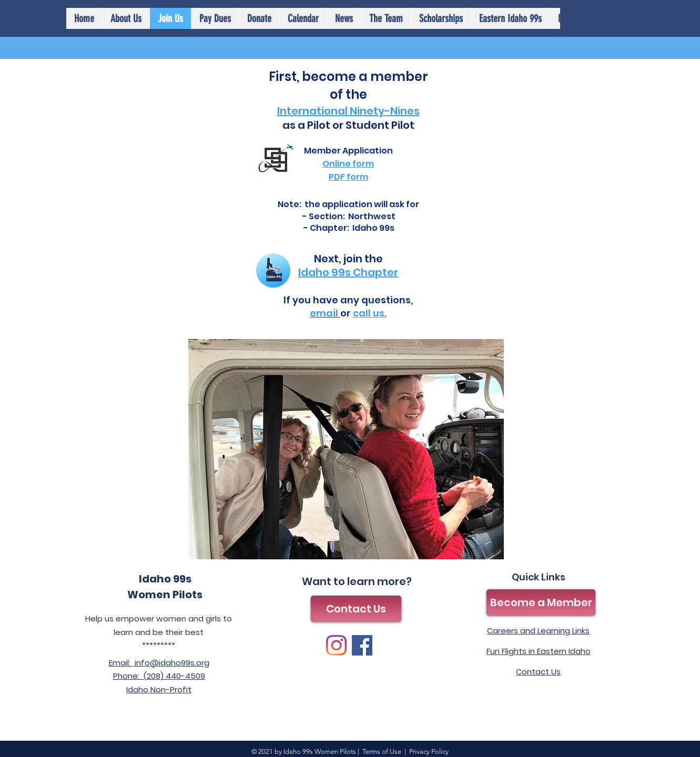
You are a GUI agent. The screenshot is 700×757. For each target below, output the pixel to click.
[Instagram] (336, 645)
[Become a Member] (541, 602)
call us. (370, 313)
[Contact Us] (356, 609)
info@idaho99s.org (172, 663)
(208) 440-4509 (174, 676)
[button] (303, 18)
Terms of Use (382, 751)
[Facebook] (362, 645)
